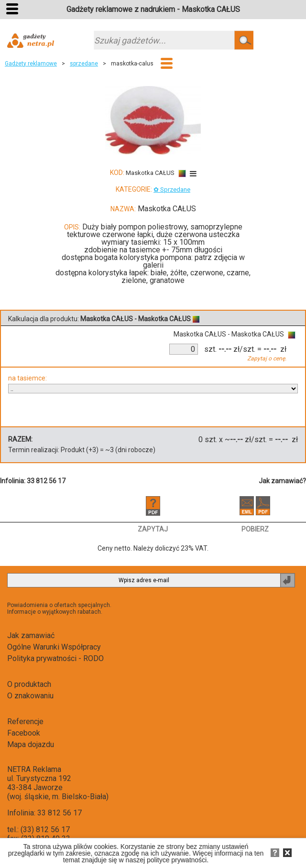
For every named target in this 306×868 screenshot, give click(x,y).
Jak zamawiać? (282, 481)
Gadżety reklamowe (31, 64)
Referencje (25, 722)
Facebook (24, 733)
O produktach (29, 684)
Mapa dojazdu (31, 744)
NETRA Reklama (34, 769)
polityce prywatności (177, 860)
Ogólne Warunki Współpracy (54, 647)
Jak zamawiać (31, 635)
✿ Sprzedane (172, 190)
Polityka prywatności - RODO (55, 658)
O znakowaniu (30, 696)
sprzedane (84, 64)
